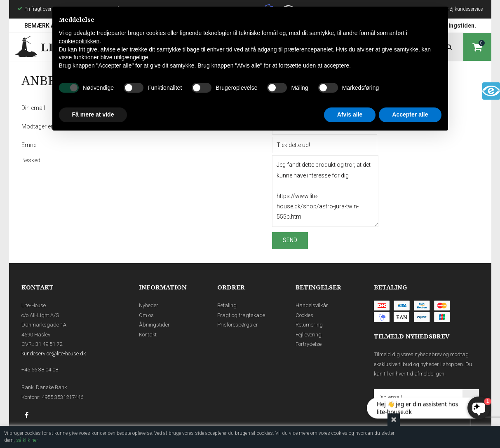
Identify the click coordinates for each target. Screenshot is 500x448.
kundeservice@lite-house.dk (54, 353)
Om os (146, 315)
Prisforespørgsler (238, 325)
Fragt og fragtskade (241, 315)
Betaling (227, 305)
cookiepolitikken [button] (79, 41)
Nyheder (149, 305)
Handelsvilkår (312, 305)
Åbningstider (154, 325)
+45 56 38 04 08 (40, 370)
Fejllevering (309, 335)
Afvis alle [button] (350, 114)
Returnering (309, 325)
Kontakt (148, 335)
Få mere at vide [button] (93, 114)
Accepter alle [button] (410, 114)
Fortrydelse (309, 344)
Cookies (304, 315)
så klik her (27, 440)
